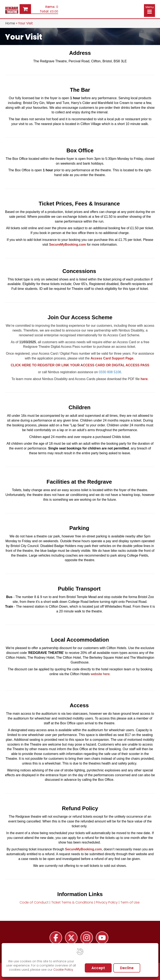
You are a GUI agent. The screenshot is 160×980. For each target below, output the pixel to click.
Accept (98, 968)
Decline (127, 968)
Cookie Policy (63, 970)
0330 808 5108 (110, 372)
